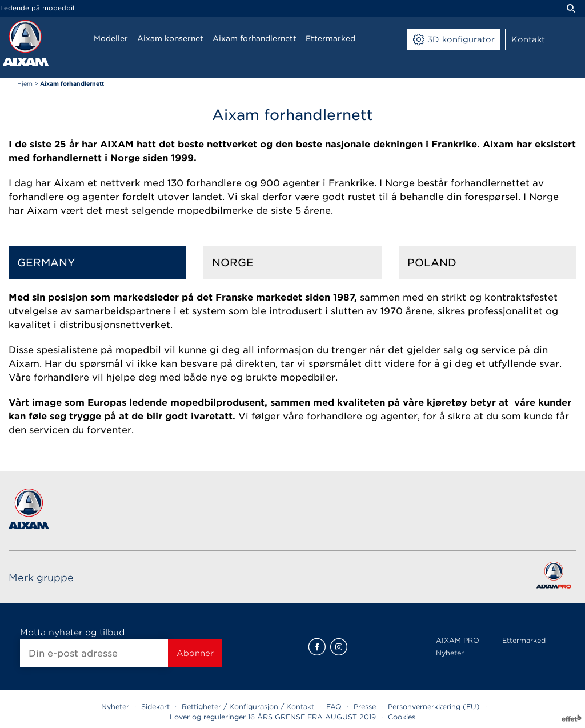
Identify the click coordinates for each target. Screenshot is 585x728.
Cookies (402, 717)
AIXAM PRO (458, 640)
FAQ (334, 707)
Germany (46, 263)
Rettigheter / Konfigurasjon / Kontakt (248, 707)
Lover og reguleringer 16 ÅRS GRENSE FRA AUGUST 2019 (273, 717)
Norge (233, 263)
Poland (432, 263)
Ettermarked (524, 640)
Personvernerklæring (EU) (434, 707)
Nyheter (450, 653)
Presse (365, 707)
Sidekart (155, 707)
